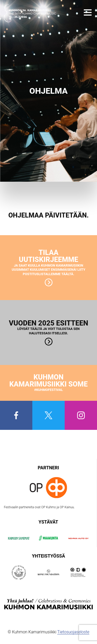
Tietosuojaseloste (73, 632)
